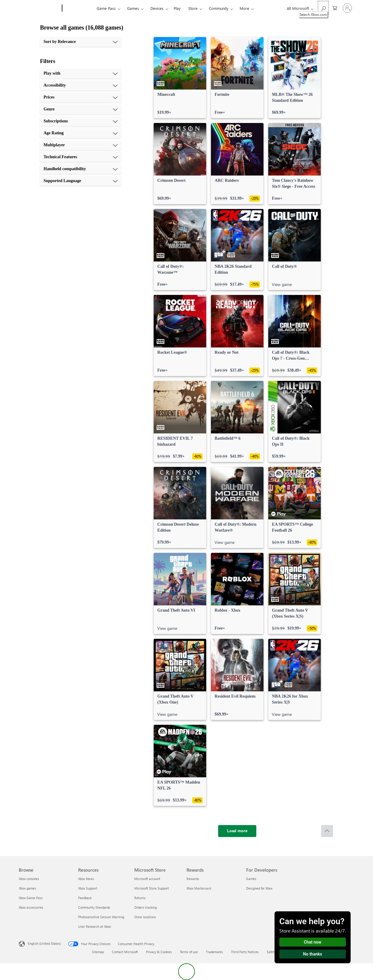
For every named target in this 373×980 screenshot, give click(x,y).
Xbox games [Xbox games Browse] (27, 888)
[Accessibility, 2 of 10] (81, 85)
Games (133, 8)
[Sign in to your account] (347, 8)
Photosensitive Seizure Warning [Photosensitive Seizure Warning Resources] (101, 917)
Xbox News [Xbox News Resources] (86, 879)
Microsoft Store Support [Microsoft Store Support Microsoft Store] (152, 888)
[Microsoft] (39, 8)
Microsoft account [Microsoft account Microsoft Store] (147, 879)
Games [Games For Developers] (251, 879)
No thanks (313, 954)
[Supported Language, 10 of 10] (81, 181)
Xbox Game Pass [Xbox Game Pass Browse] (31, 898)
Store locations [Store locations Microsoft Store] (145, 917)
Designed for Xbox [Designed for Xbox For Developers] (259, 888)
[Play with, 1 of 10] (81, 73)
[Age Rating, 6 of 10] (81, 133)
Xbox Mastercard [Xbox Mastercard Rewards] (199, 888)
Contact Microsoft (125, 952)
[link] (180, 78)
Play (177, 8)
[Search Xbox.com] (323, 8)
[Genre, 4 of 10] (81, 109)
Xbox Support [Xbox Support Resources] (88, 888)
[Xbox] (79, 8)
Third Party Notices (245, 952)
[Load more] (237, 831)
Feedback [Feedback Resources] (85, 898)
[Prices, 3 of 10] (81, 97)
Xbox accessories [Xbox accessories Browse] (31, 907)
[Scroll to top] (327, 831)
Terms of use (189, 952)
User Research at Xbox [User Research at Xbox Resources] (95, 926)
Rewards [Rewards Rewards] (193, 879)
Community (219, 8)
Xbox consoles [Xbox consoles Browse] (29, 879)
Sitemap (98, 952)
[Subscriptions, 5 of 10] (81, 121)
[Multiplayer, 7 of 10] (81, 145)
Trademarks (214, 952)
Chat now (313, 942)
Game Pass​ (106, 8)
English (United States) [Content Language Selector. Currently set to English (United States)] (44, 943)
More (244, 8)
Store (193, 8)
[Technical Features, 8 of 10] (81, 157)
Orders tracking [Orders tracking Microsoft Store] (145, 907)
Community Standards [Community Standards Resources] (94, 907)
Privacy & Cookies (159, 952)
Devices (157, 8)
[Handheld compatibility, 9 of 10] (81, 169)
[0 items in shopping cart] (335, 8)
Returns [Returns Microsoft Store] (140, 898)
